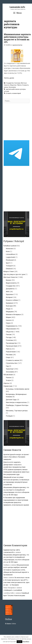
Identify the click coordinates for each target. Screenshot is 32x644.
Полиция (9, 416)
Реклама (9, 355)
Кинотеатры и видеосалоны (16, 402)
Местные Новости (10, 277)
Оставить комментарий (13, 93)
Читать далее (9, 78)
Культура (17, 83)
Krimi (8, 251)
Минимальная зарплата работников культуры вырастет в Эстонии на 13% (17, 38)
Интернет (9, 297)
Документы (10, 289)
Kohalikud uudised (10, 246)
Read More (26, 642)
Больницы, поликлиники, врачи (18, 389)
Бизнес (9, 280)
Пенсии (9, 334)
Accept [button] (19, 642)
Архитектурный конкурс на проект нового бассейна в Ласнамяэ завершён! (16, 457)
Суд (7, 366)
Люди (8, 309)
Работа (19, 85)
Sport (8, 263)
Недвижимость (12, 326)
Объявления (8, 375)
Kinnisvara (10, 249)
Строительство (12, 363)
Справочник (8, 386)
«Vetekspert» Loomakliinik (13, 590)
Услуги (8, 380)
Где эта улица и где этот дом (14, 274)
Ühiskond (9, 269)
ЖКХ (8, 292)
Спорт (8, 357)
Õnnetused (10, 260)
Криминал (10, 303)
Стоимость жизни (12, 360)
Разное (9, 377)
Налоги (9, 320)
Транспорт (10, 369)
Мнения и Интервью (13, 314)
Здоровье (10, 294)
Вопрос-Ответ (9, 271)
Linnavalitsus (10, 254)
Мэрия (8, 317)
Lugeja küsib (10, 257)
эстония (6, 91)
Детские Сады (11, 400)
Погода (9, 337)
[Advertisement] (16, 122)
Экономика (12, 87)
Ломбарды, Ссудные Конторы (17, 405)
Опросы (6, 383)
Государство (10, 83)
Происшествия (11, 346)
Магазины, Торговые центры (17, 411)
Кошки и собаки (12, 300)
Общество (13, 85)
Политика (10, 340)
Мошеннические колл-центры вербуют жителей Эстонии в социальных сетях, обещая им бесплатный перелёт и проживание (16, 570)
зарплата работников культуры (16, 89)
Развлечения (11, 352)
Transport (9, 266)
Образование (11, 329)
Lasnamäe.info (17, 7)
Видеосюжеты (11, 283)
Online (10, 624)
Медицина (10, 312)
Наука (8, 323)
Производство (11, 343)
